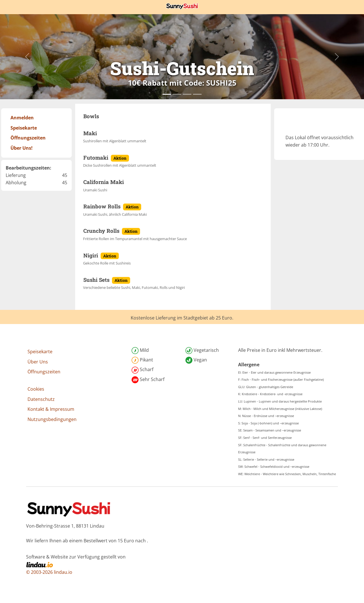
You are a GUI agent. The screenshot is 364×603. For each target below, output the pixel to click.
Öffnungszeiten (44, 372)
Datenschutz (41, 399)
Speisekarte (40, 352)
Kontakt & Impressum (51, 409)
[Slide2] (187, 94)
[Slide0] (167, 94)
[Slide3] (197, 94)
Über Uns (38, 362)
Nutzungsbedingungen (52, 419)
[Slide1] (177, 94)
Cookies (36, 389)
